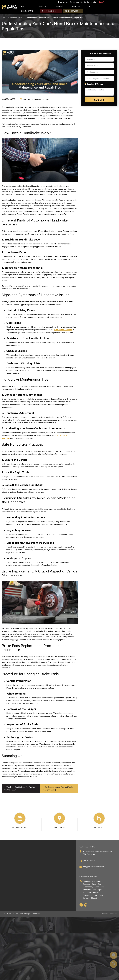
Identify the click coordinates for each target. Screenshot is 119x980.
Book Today (112, 2)
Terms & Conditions (109, 912)
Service (90, 82)
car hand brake (16, 16)
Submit (99, 98)
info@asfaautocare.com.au (94, 865)
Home (4, 16)
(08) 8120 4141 (90, 859)
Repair (100, 82)
